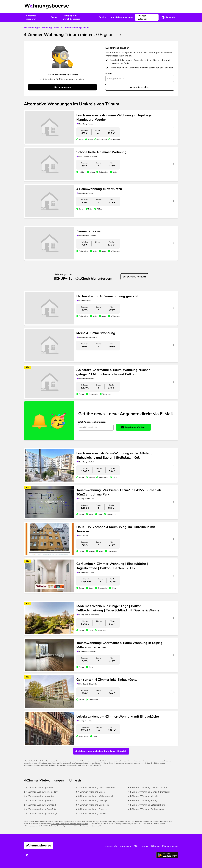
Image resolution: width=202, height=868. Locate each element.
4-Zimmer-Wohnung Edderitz (92, 809)
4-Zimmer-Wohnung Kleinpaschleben (148, 788)
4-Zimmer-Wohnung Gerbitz (92, 814)
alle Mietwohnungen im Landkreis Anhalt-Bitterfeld (101, 751)
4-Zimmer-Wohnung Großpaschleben (96, 788)
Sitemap (155, 846)
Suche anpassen (62, 87)
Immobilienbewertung (122, 17)
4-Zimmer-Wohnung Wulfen (40, 796)
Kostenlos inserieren (31, 17)
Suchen (54, 17)
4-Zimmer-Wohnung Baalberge (93, 805)
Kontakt (145, 846)
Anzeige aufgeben (142, 17)
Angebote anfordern (135, 427)
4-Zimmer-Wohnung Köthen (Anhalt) (96, 796)
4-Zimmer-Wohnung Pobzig (143, 801)
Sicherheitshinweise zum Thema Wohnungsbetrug (70, 763)
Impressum (125, 846)
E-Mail (109, 74)
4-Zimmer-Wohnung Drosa (91, 792)
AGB (136, 846)
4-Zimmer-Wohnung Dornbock (41, 805)
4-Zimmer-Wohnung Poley (39, 801)
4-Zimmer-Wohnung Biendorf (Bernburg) (150, 792)
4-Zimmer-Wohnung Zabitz (39, 788)
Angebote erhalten (140, 87)
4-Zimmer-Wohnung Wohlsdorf (42, 792)
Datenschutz (111, 846)
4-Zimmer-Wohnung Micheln (144, 796)
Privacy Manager (170, 846)
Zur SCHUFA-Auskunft (134, 277)
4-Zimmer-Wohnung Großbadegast (147, 809)
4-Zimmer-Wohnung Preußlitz (41, 809)
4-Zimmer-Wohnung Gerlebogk (42, 814)
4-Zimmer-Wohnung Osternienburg (147, 805)
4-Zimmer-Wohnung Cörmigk (92, 801)
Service (103, 17)
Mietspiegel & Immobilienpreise (71, 17)
